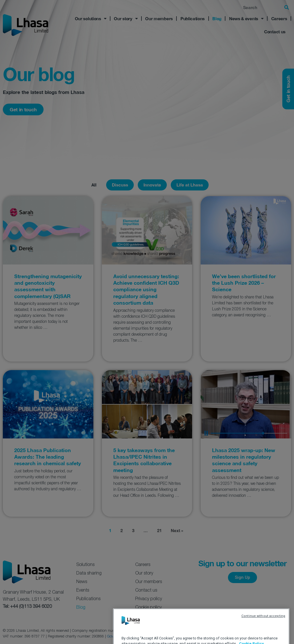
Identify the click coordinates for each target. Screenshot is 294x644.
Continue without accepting (263, 636)
